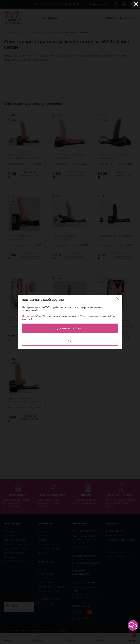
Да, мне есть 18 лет (70, 328)
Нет (70, 341)
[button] (133, 625)
